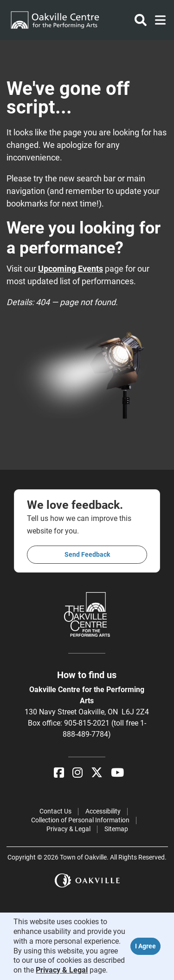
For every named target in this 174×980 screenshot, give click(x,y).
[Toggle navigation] (158, 20)
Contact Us (55, 811)
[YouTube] (117, 773)
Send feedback (87, 554)
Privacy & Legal (68, 829)
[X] (97, 773)
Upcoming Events (71, 269)
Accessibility (103, 811)
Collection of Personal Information (80, 820)
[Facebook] (59, 773)
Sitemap (116, 829)
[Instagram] (77, 773)
